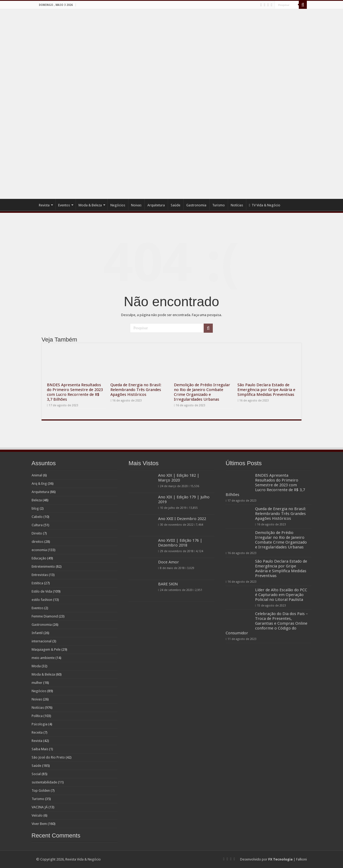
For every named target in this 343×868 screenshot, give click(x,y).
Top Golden (41, 791)
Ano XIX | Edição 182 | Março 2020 (179, 478)
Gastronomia (196, 205)
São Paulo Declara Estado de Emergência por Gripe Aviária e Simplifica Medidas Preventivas (266, 390)
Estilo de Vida (42, 591)
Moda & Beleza (90, 205)
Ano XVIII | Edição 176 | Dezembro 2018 (180, 543)
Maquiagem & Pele (46, 649)
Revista (44, 205)
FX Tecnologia (280, 859)
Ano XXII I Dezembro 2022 (182, 519)
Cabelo (37, 517)
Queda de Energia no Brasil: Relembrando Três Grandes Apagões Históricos (136, 390)
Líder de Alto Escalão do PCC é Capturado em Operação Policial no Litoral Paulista (281, 595)
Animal (37, 475)
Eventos (64, 205)
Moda (36, 666)
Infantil (37, 633)
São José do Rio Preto (48, 757)
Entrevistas (40, 575)
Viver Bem (39, 824)
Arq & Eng (39, 484)
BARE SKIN (168, 584)
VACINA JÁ (40, 807)
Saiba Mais (40, 749)
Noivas (136, 205)
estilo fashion (42, 600)
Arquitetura (156, 205)
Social (36, 774)
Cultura (37, 525)
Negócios (118, 205)
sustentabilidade (44, 782)
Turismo (219, 205)
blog (35, 508)
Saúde (176, 205)
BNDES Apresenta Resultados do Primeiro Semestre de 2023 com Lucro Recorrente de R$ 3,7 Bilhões (75, 392)
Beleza (37, 500)
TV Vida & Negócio (265, 205)
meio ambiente (43, 658)
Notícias (237, 205)
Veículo (37, 815)
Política (37, 716)
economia (39, 550)
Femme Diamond (45, 616)
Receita (37, 732)
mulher (37, 683)
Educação (39, 558)
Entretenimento (43, 566)
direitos (38, 542)
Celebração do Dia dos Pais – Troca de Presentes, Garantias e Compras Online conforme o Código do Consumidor (267, 623)
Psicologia (40, 724)
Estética (37, 583)
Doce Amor (169, 562)
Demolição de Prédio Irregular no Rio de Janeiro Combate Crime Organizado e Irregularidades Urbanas (202, 392)
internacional (42, 641)
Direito (37, 533)
